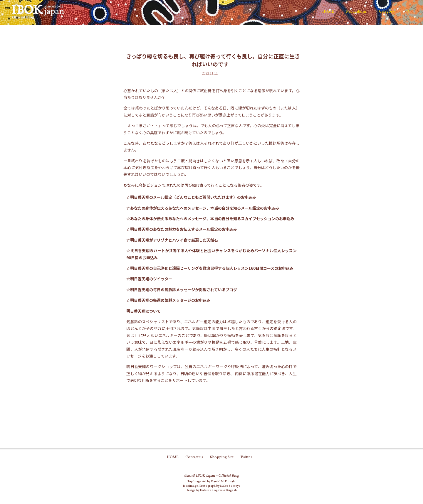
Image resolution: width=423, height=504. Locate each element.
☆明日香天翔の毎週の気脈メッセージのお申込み (168, 300)
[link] (408, 12)
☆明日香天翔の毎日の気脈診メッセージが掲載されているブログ (182, 290)
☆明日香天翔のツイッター (149, 279)
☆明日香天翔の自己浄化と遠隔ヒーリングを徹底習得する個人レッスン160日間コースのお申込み (210, 268)
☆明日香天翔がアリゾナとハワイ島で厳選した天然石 (172, 240)
